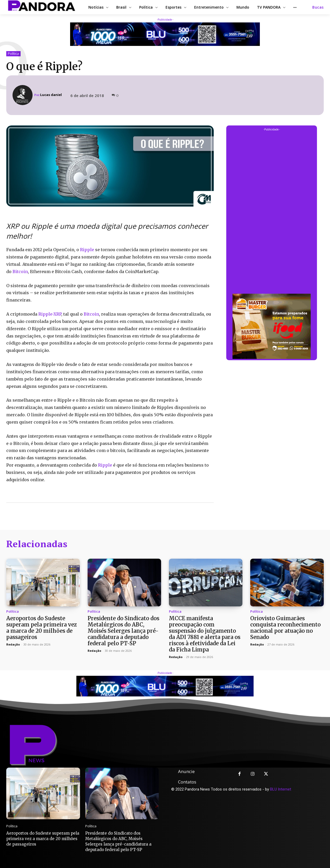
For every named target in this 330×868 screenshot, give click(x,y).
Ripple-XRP (50, 314)
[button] (318, 7)
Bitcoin (20, 272)
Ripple (87, 250)
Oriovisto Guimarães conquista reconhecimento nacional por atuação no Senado (285, 628)
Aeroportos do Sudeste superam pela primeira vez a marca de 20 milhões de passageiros (42, 628)
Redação (13, 644)
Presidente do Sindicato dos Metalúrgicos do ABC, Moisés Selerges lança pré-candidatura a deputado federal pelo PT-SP (123, 631)
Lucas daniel (51, 95)
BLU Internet (281, 789)
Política (13, 54)
